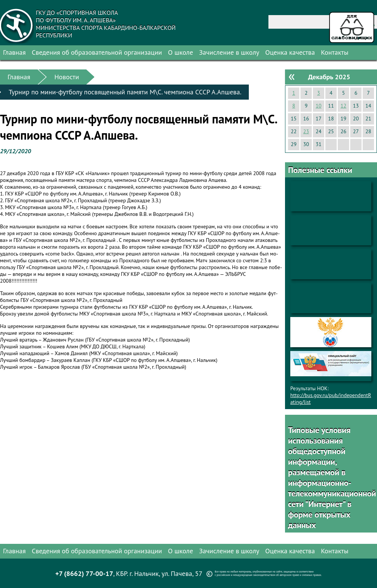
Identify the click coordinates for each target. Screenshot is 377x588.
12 (343, 106)
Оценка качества (290, 52)
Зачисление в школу (229, 52)
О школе (181, 52)
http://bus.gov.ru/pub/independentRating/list (331, 399)
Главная (14, 52)
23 (306, 131)
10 (318, 106)
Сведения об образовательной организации (97, 52)
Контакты (335, 52)
